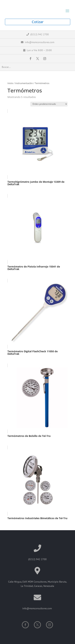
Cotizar (38, 22)
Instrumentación (24, 83)
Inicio (10, 83)
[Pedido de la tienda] (49, 104)
